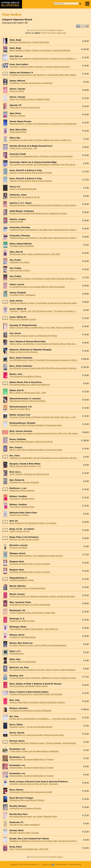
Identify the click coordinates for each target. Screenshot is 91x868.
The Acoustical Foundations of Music (26, 376)
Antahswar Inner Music (20, 262)
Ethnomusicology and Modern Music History (29, 686)
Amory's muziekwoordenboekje (23, 189)
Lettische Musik (16, 222)
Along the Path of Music (20, 270)
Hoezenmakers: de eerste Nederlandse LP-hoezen (32, 776)
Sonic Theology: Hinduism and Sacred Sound (29, 474)
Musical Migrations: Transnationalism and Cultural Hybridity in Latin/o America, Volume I (48, 205)
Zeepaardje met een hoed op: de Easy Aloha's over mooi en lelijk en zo (40, 140)
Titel (43, 33)
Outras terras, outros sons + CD (23, 148)
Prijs (48, 33)
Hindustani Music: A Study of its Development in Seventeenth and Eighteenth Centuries (47, 124)
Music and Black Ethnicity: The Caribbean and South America (36, 556)
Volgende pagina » (56, 30)
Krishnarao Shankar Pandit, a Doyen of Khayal (30, 564)
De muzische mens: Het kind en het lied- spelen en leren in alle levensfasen (42, 670)
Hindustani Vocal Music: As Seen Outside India (30, 605)
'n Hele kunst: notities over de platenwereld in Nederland (34, 751)
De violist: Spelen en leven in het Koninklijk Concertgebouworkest (38, 645)
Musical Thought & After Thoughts (24, 833)
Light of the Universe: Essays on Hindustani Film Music (33, 336)
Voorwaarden (61, 864)
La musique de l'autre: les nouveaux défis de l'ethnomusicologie (37, 287)
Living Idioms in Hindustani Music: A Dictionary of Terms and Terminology (41, 156)
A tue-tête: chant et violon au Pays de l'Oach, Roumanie (34, 784)
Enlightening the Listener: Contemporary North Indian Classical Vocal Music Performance (48, 279)
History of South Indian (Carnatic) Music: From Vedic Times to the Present (42, 328)
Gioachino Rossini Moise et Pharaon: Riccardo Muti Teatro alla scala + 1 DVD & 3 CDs (47, 417)
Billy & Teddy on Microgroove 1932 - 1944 (28, 393)
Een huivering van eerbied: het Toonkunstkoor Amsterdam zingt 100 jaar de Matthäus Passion (50, 165)
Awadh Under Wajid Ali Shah (22, 621)
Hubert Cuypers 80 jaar (20, 531)
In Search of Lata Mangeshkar (23, 637)
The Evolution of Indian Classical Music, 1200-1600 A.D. (34, 629)
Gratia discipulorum (18, 132)
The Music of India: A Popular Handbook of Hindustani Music (36, 425)
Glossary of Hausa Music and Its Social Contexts (31, 173)
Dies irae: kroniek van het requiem (24, 539)
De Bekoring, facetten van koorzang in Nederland (31, 83)
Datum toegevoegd (58, 33)
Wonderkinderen (17, 653)
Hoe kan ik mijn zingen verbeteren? (25, 825)
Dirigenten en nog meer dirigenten (24, 482)
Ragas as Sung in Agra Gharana (24, 352)
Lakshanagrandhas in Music (22, 580)
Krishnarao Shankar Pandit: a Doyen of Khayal (30, 572)
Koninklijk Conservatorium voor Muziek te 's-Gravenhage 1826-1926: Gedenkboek (45, 75)
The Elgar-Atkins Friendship (22, 246)
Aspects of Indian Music (20, 409)
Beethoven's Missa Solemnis (22, 491)
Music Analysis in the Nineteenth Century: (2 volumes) (33, 523)
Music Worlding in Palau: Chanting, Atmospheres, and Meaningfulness (40, 50)
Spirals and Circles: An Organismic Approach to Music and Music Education (42, 596)
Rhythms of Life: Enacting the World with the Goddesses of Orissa (38, 213)
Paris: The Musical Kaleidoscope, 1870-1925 (29, 849)
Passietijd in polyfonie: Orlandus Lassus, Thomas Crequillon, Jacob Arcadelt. (43, 743)
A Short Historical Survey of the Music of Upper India (32, 613)
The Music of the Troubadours (23, 295)
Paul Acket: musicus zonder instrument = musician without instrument (40, 67)
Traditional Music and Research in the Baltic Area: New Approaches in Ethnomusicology (48, 230)
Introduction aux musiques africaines (25, 808)
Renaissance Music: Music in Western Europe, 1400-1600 (35, 254)
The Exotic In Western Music (22, 499)
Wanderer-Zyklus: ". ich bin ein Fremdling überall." (31, 727)
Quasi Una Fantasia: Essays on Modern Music (30, 99)
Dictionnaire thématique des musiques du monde (31, 792)
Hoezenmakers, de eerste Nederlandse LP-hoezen (32, 759)
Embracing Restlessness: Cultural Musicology (29, 42)
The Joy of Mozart (17, 116)
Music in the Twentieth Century (23, 319)
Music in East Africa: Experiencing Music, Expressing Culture (36, 450)
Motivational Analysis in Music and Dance (27, 401)
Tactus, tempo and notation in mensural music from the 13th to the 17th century (44, 433)
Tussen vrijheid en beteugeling (23, 662)
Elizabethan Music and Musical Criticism (27, 800)
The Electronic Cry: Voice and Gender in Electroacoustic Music (37, 735)
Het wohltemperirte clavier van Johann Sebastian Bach (33, 816)
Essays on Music (17, 91)
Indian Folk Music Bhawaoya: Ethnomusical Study (31, 442)
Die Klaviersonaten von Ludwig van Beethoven (30, 385)
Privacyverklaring (74, 864)
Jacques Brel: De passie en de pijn (25, 197)
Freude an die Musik (18, 548)
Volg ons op (48, 864)
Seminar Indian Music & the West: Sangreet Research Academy (37, 702)
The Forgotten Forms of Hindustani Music (28, 588)
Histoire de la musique (19, 515)
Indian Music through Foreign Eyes (25, 107)
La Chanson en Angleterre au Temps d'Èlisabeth (30, 711)
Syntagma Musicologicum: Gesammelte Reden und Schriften (36, 694)
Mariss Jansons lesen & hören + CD (25, 466)
